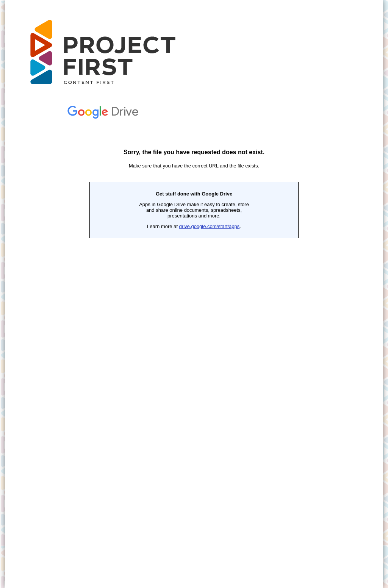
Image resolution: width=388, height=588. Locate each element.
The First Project (108, 53)
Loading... (194, 342)
